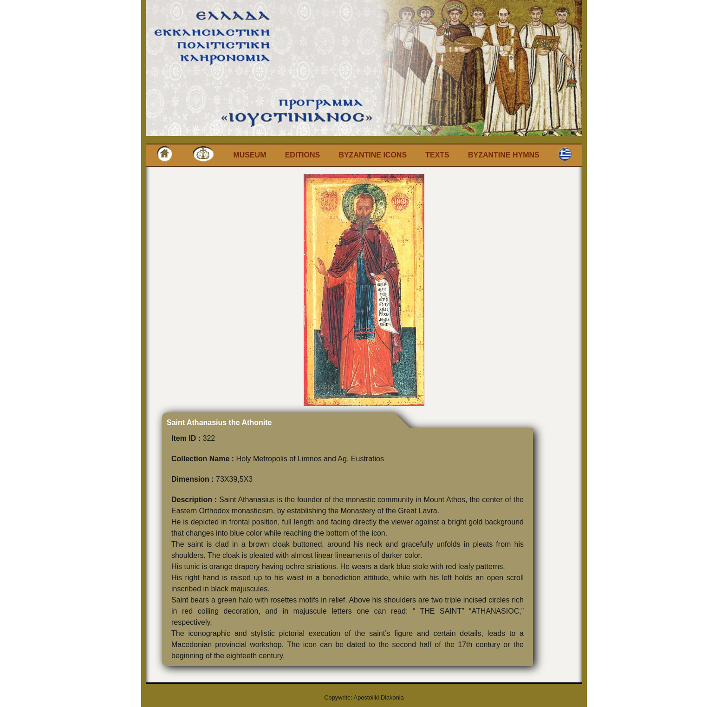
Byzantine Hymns (504, 155)
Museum (250, 155)
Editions (303, 155)
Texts (437, 155)
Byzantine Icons (373, 155)
